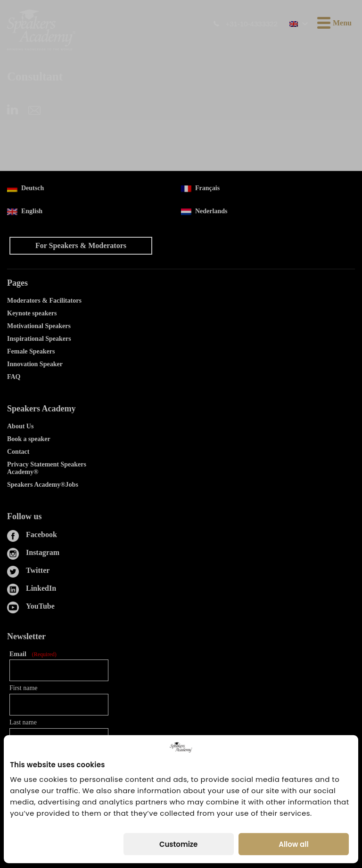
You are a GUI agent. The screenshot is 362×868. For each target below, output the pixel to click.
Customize (178, 844)
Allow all (293, 844)
